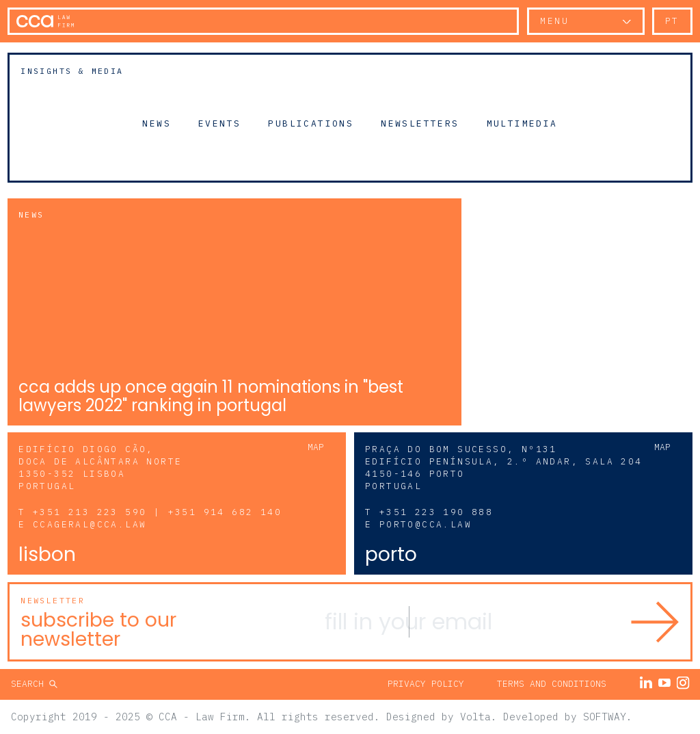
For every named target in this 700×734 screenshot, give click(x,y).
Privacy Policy (426, 684)
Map (316, 447)
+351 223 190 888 (436, 512)
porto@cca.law (426, 524)
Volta (475, 717)
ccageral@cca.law (90, 524)
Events (219, 123)
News (157, 123)
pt (672, 21)
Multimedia (522, 123)
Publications (311, 123)
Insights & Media (72, 71)
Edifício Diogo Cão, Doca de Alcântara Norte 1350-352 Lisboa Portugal (100, 468)
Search (30, 684)
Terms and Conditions (552, 684)
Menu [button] (554, 21)
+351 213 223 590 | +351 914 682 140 (157, 512)
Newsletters (420, 123)
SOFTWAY (605, 717)
